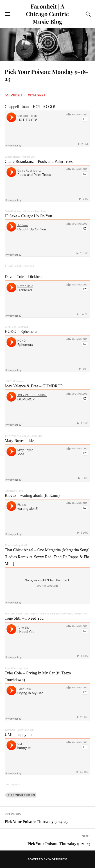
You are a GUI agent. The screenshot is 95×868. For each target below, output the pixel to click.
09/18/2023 (37, 95)
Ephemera (18, 381)
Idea (21, 491)
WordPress (58, 859)
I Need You (22, 668)
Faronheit (14, 95)
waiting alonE (20, 545)
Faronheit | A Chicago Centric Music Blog (47, 14)
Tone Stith (10, 668)
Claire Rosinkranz (14, 211)
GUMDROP (38, 436)
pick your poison (21, 795)
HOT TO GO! (28, 157)
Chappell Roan (12, 157)
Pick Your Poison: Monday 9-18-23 (47, 75)
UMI (7, 785)
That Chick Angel (13, 614)
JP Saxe (9, 266)
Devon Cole (11, 327)
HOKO (8, 381)
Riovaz (8, 545)
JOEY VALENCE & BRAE (18, 436)
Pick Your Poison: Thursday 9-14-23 (36, 822)
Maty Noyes (11, 491)
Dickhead (23, 327)
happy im (15, 785)
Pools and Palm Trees (35, 211)
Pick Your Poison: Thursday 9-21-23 (59, 844)
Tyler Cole (10, 730)
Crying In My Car (25, 730)
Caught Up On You (24, 266)
